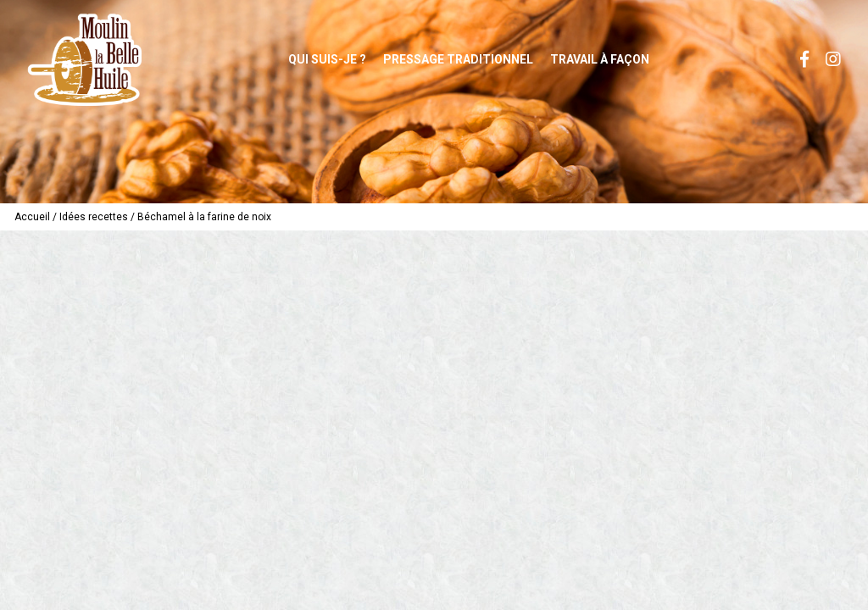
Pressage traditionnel (458, 59)
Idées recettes (94, 217)
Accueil (32, 217)
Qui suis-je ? (327, 59)
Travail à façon (600, 59)
